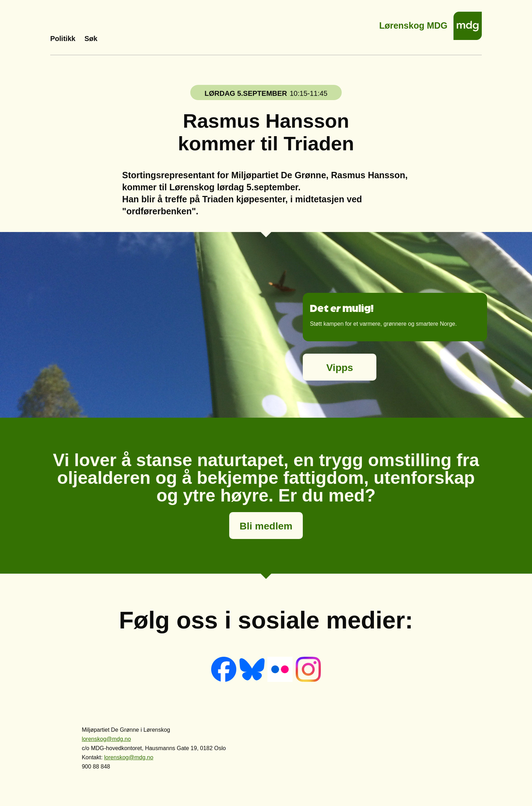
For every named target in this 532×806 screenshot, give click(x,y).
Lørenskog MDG (413, 24)
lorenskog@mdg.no (106, 739)
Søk (91, 39)
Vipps (340, 368)
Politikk (63, 39)
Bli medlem (266, 526)
